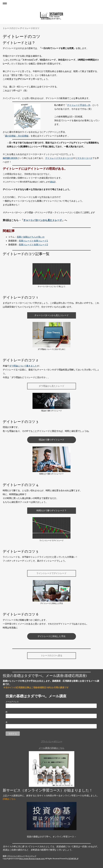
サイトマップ (31, 856)
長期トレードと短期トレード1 (33, 241)
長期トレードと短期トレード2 (33, 245)
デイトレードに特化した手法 (51, 636)
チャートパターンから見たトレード (43, 220)
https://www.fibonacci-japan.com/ (32, 859)
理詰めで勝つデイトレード (51, 440)
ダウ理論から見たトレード (51, 386)
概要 (4, 856)
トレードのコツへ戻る (52, 656)
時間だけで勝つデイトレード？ (51, 511)
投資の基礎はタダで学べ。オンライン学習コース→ (52, 837)
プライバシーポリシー (52, 741)
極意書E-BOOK (10, 158)
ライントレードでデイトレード (51, 573)
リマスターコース (84, 158)
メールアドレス (12, 702)
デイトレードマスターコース (59, 158)
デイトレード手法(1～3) (79, 105)
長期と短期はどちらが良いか (31, 237)
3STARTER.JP (73, 859)
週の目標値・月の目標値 (17, 136)
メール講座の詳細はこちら (51, 748)
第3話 (52, 182)
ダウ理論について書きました (23, 366)
